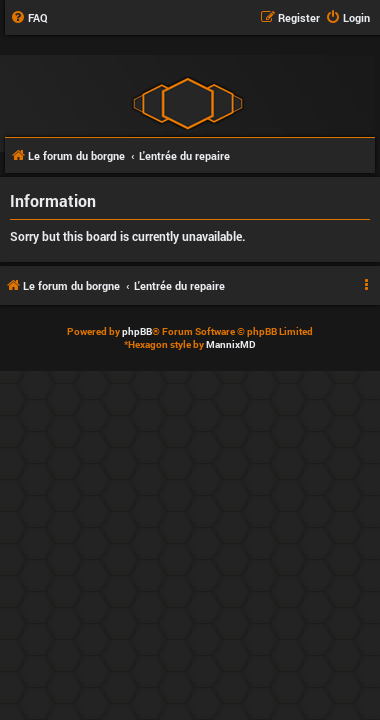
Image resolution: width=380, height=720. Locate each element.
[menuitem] (29, 18)
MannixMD (231, 344)
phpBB (137, 331)
